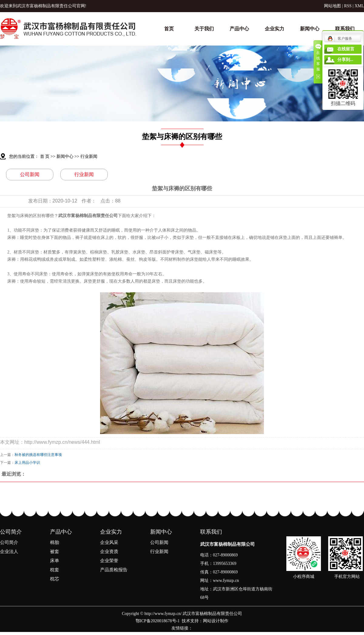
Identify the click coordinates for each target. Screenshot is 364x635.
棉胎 (55, 542)
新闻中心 (310, 29)
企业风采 (109, 542)
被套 (55, 552)
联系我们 (345, 29)
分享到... (345, 60)
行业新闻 (89, 156)
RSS (348, 6)
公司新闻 (30, 174)
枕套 (55, 570)
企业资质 (109, 552)
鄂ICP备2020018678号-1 (158, 621)
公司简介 (11, 532)
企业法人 (9, 552)
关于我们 (204, 29)
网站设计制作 (216, 621)
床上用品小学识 (27, 463)
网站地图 (332, 6)
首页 (169, 29)
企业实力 (275, 29)
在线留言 (346, 49)
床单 (55, 561)
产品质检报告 (114, 570)
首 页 (45, 156)
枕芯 (55, 579)
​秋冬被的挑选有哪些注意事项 (38, 455)
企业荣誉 (109, 561)
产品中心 (239, 29)
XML (359, 6)
